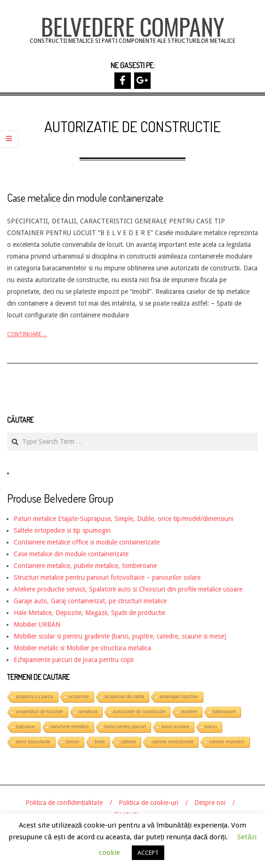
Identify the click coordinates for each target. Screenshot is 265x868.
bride (100, 742)
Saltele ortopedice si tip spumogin (62, 530)
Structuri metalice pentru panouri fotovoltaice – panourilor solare (107, 577)
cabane (128, 742)
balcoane (26, 727)
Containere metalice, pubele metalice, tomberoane (85, 566)
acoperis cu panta (35, 697)
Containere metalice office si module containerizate (87, 542)
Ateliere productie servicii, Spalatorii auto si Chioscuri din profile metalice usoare (128, 589)
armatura (88, 712)
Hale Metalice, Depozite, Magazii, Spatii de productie (89, 613)
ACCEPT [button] (148, 853)
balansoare (224, 712)
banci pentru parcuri (125, 727)
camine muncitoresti (173, 742)
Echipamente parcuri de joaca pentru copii (74, 660)
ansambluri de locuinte (40, 712)
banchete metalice (70, 727)
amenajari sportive (179, 697)
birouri (72, 742)
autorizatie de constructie (139, 712)
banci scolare (175, 727)
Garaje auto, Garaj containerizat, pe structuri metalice (90, 601)
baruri (211, 727)
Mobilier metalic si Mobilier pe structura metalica (82, 648)
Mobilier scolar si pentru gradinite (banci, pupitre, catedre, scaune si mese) (120, 636)
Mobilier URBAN (37, 624)
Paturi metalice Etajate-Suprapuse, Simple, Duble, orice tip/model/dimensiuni (124, 519)
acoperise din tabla (124, 697)
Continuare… (27, 334)
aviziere (189, 712)
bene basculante (33, 742)
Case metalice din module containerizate (85, 197)
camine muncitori (227, 742)
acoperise (79, 697)
